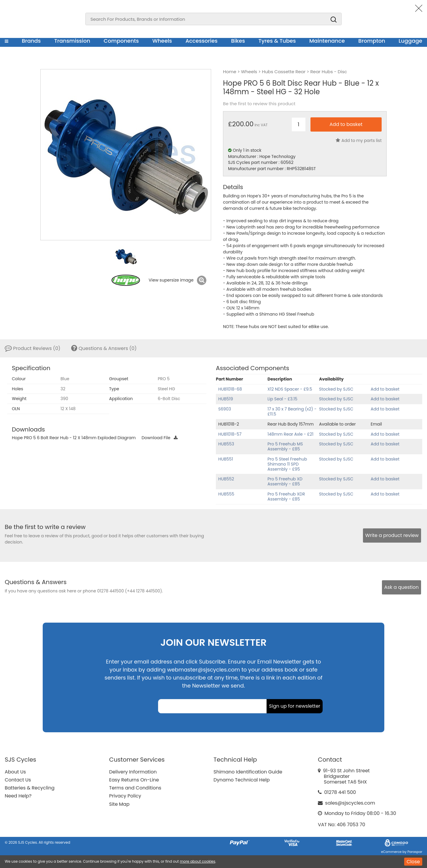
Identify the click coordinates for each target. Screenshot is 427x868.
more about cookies (197, 861)
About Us (15, 772)
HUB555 (226, 494)
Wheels (162, 41)
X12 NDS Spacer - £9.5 (290, 389)
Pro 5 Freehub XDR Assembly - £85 (286, 497)
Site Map (119, 804)
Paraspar (415, 852)
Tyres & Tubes (277, 41)
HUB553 (226, 444)
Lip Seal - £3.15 (282, 399)
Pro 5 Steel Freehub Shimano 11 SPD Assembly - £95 (287, 464)
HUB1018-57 (230, 434)
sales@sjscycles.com (350, 803)
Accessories (201, 41)
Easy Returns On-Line (134, 780)
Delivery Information (133, 772)
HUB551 (226, 459)
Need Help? (18, 796)
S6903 (225, 409)
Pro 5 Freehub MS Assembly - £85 (285, 446)
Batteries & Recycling (30, 788)
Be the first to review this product (259, 104)
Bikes (238, 41)
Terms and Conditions (135, 788)
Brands (31, 41)
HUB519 (226, 399)
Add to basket (385, 389)
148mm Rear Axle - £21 (290, 434)
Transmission (72, 41)
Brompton (372, 41)
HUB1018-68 (230, 389)
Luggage (410, 41)
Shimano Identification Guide (248, 772)
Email (376, 424)
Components (121, 41)
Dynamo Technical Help (242, 780)
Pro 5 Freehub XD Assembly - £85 (285, 481)
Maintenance (327, 41)
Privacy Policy (125, 796)
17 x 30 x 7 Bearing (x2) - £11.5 (292, 411)
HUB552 (226, 479)
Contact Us (18, 780)
